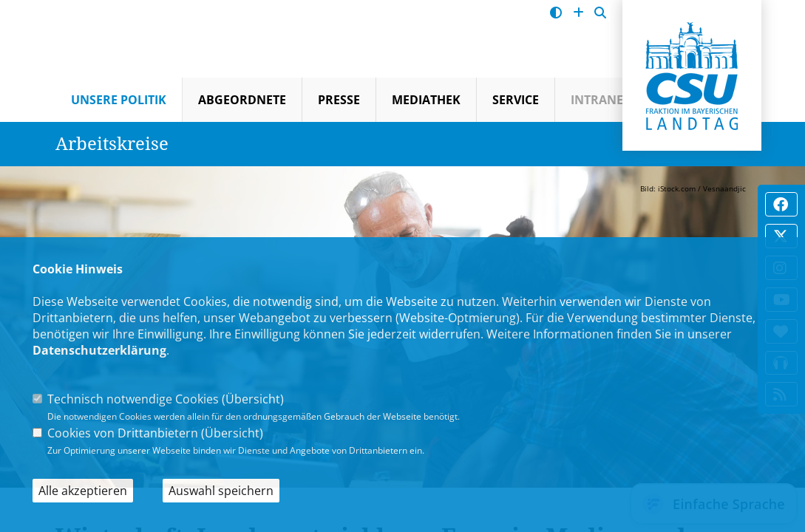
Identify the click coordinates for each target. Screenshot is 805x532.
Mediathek (426, 100)
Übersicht (253, 399)
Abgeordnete (242, 100)
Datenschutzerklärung (99, 350)
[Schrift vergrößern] (578, 13)
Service (516, 100)
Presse (339, 100)
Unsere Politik (119, 100)
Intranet (600, 100)
